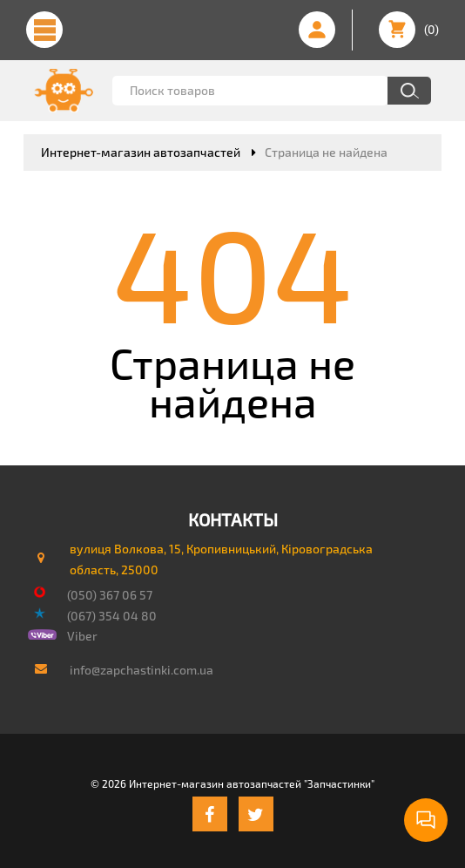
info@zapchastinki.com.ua (142, 670)
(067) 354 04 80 (112, 616)
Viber (82, 636)
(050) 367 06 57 (110, 595)
